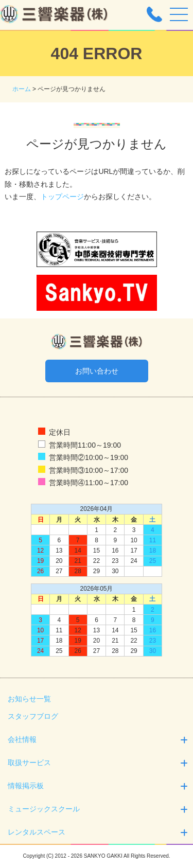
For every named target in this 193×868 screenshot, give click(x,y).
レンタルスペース (99, 832)
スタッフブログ (33, 716)
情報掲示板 (99, 786)
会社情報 (99, 740)
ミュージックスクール (99, 809)
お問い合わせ (97, 371)
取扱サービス (99, 763)
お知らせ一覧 (29, 699)
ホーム (22, 89)
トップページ (62, 197)
